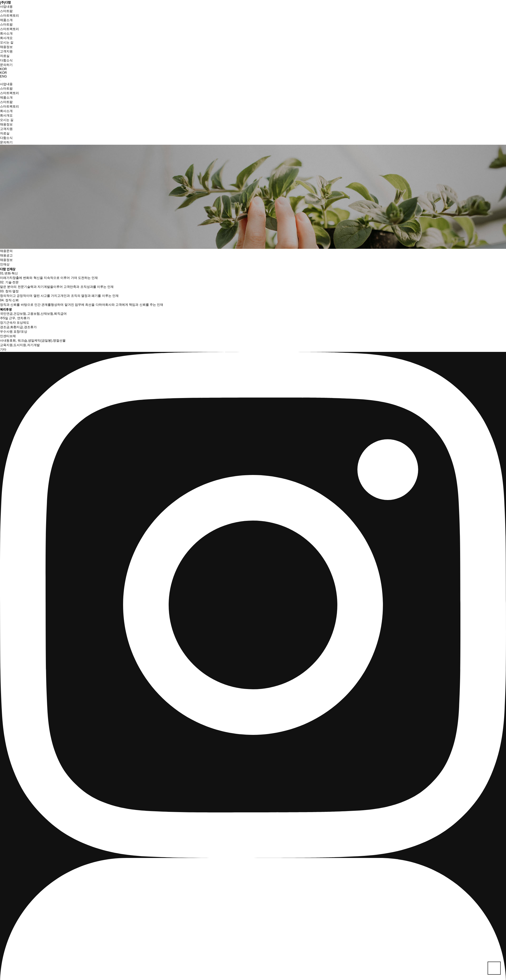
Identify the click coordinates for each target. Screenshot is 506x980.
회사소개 (6, 33)
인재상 (5, 264)
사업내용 (6, 7)
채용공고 (6, 255)
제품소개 (6, 20)
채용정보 (6, 260)
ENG (3, 76)
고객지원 (6, 51)
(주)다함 (5, 3)
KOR (3, 73)
